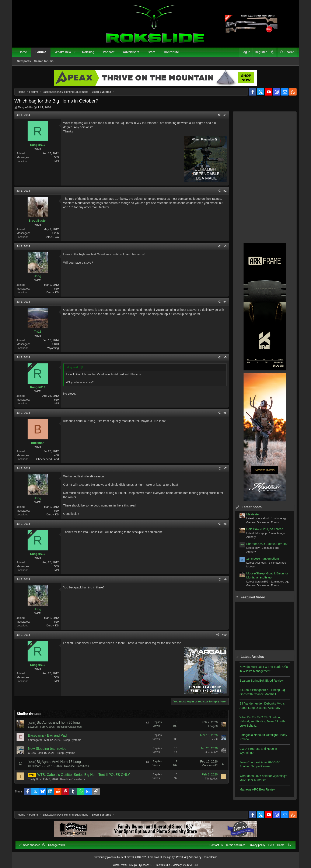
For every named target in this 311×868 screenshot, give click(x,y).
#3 (222, 250)
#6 (222, 416)
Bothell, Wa (55, 240)
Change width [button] (59, 843)
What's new (65, 54)
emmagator (38, 743)
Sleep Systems (75, 743)
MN (60, 165)
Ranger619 (28, 111)
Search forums (46, 63)
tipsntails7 (208, 756)
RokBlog (91, 54)
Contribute (174, 54)
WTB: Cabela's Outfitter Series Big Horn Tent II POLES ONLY (87, 778)
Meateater (250, 518)
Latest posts (248, 510)
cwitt (212, 743)
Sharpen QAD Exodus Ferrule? (263, 547)
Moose (247, 570)
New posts (26, 63)
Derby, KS (56, 296)
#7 (222, 472)
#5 (222, 361)
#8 (222, 527)
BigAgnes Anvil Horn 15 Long (62, 765)
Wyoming (56, 351)
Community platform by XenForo (128, 855)
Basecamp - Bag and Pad (51, 739)
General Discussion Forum (259, 526)
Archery (248, 540)
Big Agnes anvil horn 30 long (62, 726)
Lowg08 (36, 730)
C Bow (35, 756)
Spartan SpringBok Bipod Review (258, 684)
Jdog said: (76, 371)
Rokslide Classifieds (73, 730)
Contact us (214, 843)
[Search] (285, 55)
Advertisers (133, 54)
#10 (221, 638)
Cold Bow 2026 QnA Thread (261, 532)
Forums (43, 54)
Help (269, 843)
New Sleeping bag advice (51, 752)
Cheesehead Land (51, 462)
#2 (222, 194)
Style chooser (32, 843)
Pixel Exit (181, 855)
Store (154, 54)
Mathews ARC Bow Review (254, 793)
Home (25, 54)
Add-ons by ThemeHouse (203, 855)
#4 (222, 305)
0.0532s (166, 863)
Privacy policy (254, 843)
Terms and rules (233, 843)
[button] (77, 55)
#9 (222, 583)
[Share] (216, 118)
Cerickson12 (39, 769)
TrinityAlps (38, 783)
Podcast (111, 54)
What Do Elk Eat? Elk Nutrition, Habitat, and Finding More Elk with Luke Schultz (259, 725)
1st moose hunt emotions (259, 562)
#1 (222, 118)
